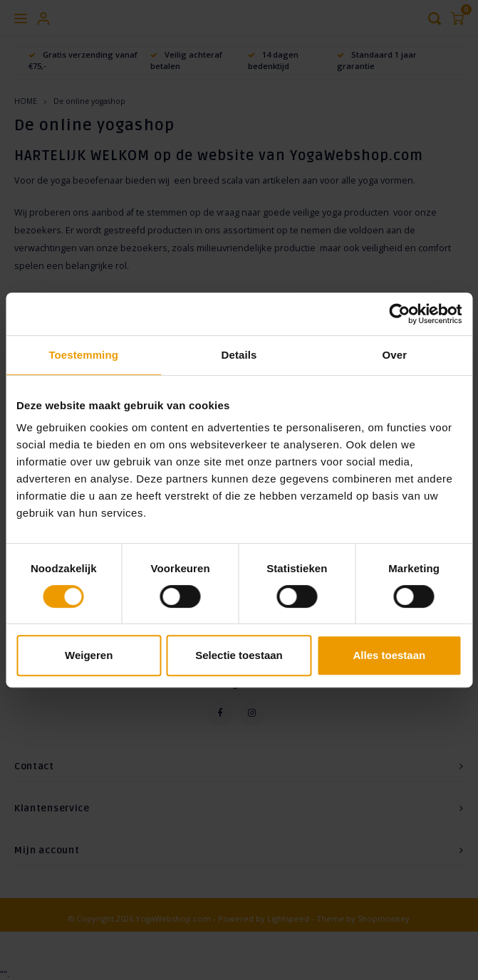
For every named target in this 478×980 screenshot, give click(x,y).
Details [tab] (239, 355)
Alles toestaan (389, 655)
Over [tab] (395, 355)
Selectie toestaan (239, 655)
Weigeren (89, 655)
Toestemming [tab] (83, 355)
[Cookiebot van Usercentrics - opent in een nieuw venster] (399, 314)
